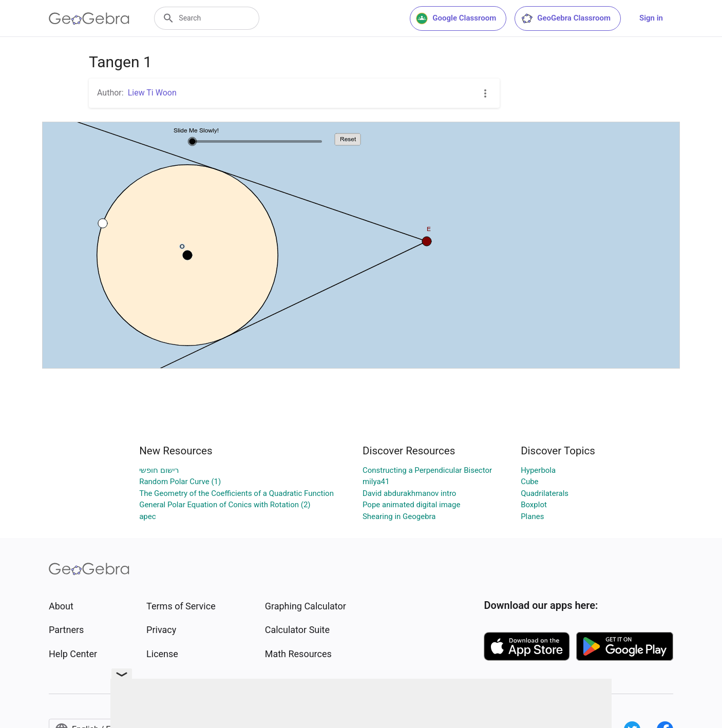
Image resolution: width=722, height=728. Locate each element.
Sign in (651, 18)
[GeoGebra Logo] (89, 18)
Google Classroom (456, 18)
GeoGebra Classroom (566, 18)
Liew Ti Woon (152, 93)
